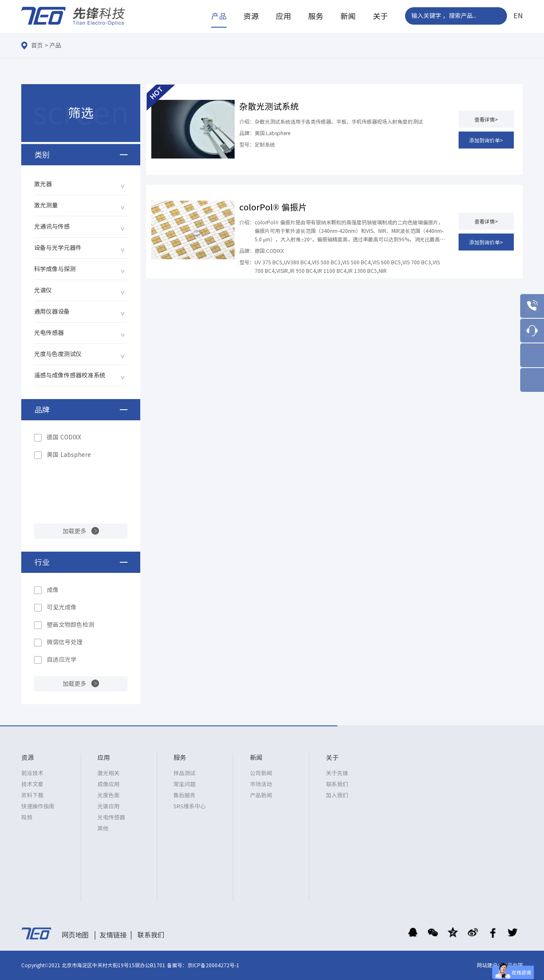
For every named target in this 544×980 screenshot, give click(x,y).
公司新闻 (261, 773)
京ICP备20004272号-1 (213, 965)
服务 (316, 16)
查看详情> (486, 119)
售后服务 (184, 795)
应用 (283, 16)
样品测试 (184, 773)
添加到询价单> (486, 140)
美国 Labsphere (69, 455)
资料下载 (32, 795)
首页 (37, 45)
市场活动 (261, 784)
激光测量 (46, 205)
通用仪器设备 (52, 312)
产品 (219, 16)
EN (518, 16)
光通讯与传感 (52, 227)
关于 (380, 16)
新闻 (348, 16)
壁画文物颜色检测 (71, 625)
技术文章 (32, 784)
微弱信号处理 (65, 642)
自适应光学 (62, 660)
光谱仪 (43, 290)
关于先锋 (337, 773)
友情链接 (113, 935)
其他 (103, 828)
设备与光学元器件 (58, 248)
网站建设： (490, 965)
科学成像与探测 (55, 269)
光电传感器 (49, 333)
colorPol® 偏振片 (273, 207)
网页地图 (75, 935)
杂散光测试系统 (269, 106)
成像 (53, 590)
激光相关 (108, 773)
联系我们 (337, 784)
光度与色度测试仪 (58, 354)
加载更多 (74, 531)
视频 (27, 817)
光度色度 (108, 795)
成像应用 (108, 784)
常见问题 (184, 784)
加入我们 (337, 795)
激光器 (43, 184)
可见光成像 (62, 607)
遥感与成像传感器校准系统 (70, 375)
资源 (251, 16)
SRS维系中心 (190, 806)
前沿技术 (32, 773)
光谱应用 (108, 806)
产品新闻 (261, 795)
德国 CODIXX (64, 437)
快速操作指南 (38, 806)
